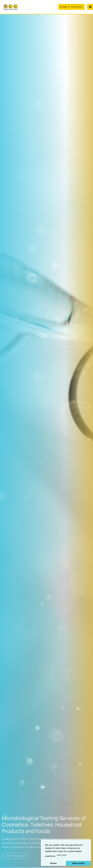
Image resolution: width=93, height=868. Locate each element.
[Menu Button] (90, 7)
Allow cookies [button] (78, 863)
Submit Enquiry (71, 7)
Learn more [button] (62, 855)
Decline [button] (53, 863)
